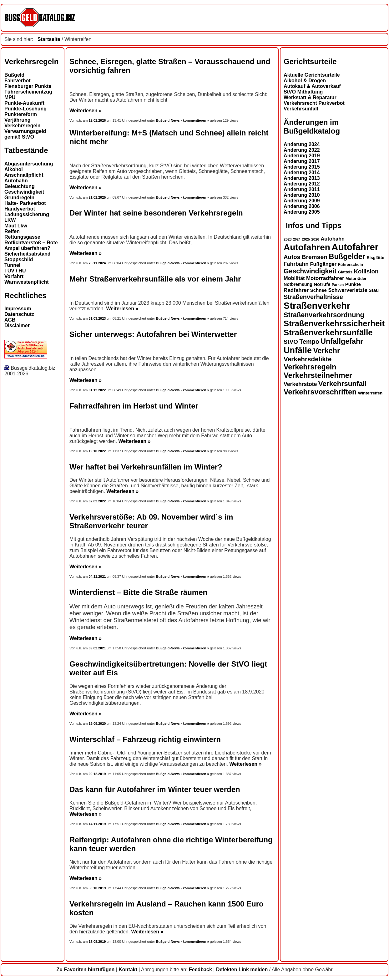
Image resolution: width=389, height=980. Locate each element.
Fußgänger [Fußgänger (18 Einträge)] (323, 264)
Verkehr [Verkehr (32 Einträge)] (327, 351)
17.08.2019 (97, 942)
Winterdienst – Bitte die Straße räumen (138, 592)
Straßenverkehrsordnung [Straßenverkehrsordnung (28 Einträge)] (324, 315)
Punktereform (21, 114)
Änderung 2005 (302, 212)
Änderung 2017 (302, 161)
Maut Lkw (16, 226)
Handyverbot (20, 209)
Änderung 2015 (302, 167)
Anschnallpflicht (24, 175)
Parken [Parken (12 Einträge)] (338, 285)
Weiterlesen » (86, 111)
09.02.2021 (97, 648)
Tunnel (12, 265)
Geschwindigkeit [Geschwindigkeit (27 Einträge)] (310, 271)
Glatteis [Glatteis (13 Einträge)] (345, 272)
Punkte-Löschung (25, 109)
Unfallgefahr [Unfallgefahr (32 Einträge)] (342, 341)
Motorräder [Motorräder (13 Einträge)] (356, 279)
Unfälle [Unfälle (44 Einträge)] (298, 350)
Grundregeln (19, 198)
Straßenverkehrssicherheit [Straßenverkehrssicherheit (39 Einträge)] (334, 323)
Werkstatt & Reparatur (310, 97)
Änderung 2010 (302, 195)
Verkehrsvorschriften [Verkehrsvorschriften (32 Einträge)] (320, 392)
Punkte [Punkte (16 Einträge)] (353, 284)
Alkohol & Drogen (305, 81)
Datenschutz (19, 314)
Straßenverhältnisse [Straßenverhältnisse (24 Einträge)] (313, 297)
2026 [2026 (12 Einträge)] (315, 239)
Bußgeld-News (168, 120)
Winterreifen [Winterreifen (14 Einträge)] (370, 393)
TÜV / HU (15, 271)
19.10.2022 (97, 451)
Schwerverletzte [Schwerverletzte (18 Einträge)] (348, 290)
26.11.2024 (97, 263)
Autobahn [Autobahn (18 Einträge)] (333, 239)
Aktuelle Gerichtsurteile (312, 75)
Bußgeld (14, 75)
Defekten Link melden (242, 970)
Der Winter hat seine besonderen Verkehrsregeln (156, 213)
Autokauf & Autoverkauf (312, 86)
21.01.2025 (97, 197)
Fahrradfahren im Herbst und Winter (134, 406)
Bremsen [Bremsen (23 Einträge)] (314, 257)
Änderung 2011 (302, 189)
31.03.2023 (97, 318)
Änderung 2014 (302, 173)
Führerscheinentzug (28, 92)
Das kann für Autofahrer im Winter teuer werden (155, 789)
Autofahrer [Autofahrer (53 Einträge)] (355, 247)
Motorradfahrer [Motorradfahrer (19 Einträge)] (325, 278)
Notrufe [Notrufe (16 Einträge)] (322, 284)
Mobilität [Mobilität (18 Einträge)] (294, 278)
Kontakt (128, 970)
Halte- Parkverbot (25, 203)
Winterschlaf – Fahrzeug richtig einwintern (145, 739)
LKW (10, 220)
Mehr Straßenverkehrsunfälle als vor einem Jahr (155, 279)
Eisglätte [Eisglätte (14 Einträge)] (375, 258)
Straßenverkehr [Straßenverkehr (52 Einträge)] (317, 306)
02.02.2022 (97, 501)
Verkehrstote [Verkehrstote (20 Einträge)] (300, 384)
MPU (10, 97)
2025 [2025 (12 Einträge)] (306, 239)
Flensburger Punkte (28, 86)
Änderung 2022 (302, 150)
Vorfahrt (14, 276)
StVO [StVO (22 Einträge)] (291, 342)
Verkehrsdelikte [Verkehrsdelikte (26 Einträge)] (308, 359)
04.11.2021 (97, 576)
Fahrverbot (18, 81)
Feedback (200, 970)
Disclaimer (17, 325)
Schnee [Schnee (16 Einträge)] (318, 290)
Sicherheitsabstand (28, 254)
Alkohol (14, 169)
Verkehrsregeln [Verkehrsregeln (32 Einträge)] (310, 367)
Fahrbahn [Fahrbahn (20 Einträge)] (296, 264)
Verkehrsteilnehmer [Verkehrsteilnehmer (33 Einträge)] (318, 375)
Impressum (18, 309)
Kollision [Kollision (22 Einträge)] (366, 271)
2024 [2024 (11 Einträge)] (297, 239)
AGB (10, 320)
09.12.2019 (97, 774)
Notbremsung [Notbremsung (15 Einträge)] (298, 284)
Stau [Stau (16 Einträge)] (374, 290)
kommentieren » (196, 120)
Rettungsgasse (22, 237)
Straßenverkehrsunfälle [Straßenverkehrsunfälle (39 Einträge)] (328, 333)
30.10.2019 (97, 888)
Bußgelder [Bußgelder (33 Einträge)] (347, 256)
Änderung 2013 (302, 178)
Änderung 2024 (302, 144)
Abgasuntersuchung (29, 164)
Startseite (49, 39)
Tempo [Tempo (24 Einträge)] (309, 342)
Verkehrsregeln (23, 126)
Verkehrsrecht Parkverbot (314, 103)
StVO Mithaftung (303, 92)
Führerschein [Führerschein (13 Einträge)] (351, 265)
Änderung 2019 (302, 156)
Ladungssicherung (27, 214)
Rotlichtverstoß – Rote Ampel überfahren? (31, 245)
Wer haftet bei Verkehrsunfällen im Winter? (146, 467)
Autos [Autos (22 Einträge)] (292, 257)
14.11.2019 (97, 824)
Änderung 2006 (302, 206)
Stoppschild (19, 259)
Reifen (12, 231)
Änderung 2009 (302, 201)
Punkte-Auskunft (24, 103)
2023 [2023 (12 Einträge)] (288, 239)
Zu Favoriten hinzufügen (85, 970)
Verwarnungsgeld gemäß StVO (25, 134)
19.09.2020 (97, 724)
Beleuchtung (20, 186)
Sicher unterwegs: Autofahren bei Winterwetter (153, 334)
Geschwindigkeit (24, 192)
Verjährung (18, 120)
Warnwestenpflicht (27, 282)
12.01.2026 (98, 120)
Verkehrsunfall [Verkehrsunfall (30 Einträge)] (343, 384)
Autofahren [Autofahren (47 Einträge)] (307, 247)
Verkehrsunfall (301, 109)
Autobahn (16, 181)
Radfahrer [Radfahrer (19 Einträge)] (296, 290)
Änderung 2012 (302, 184)
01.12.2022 (97, 390)
